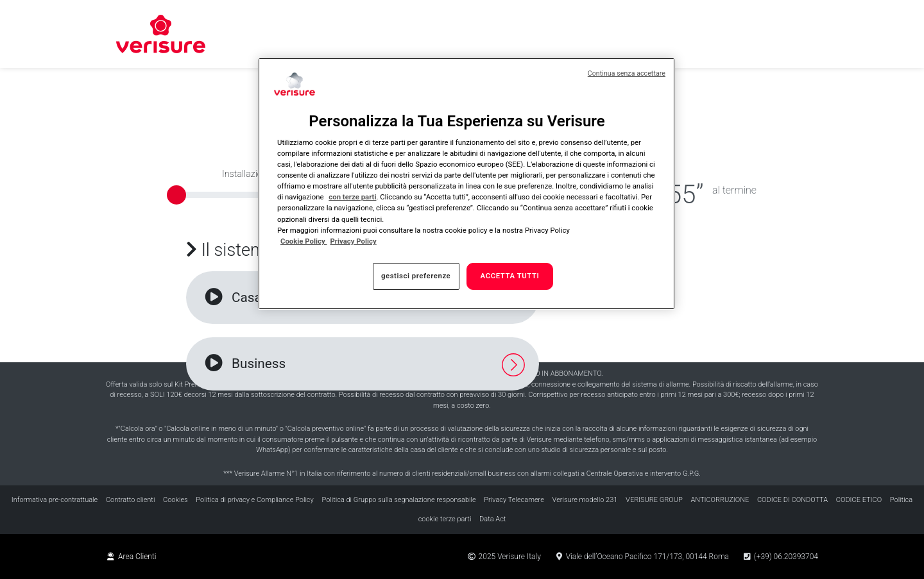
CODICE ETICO (859, 500)
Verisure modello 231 (585, 500)
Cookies (175, 500)
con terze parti (352, 197)
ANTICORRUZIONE (720, 500)
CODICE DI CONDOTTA (792, 500)
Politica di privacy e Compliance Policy (254, 500)
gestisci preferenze (416, 276)
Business (244, 364)
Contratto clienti (130, 500)
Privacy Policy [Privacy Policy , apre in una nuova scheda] (354, 241)
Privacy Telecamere (514, 500)
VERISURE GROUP (654, 500)
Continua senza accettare (627, 73)
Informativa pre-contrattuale (55, 500)
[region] (466, 183)
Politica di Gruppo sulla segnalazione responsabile (398, 500)
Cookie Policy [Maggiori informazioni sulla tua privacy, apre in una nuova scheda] (304, 241)
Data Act (492, 519)
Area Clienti (131, 557)
